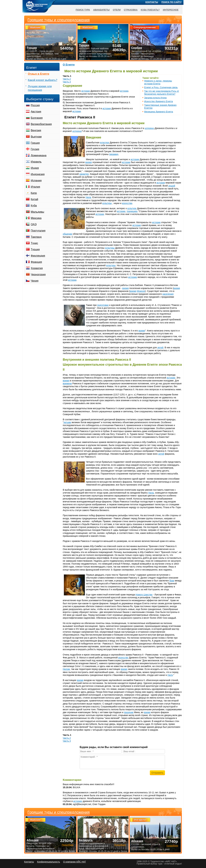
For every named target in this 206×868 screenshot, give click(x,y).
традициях (132, 211)
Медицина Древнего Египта (159, 112)
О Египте (69, 65)
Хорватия (37, 268)
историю (133, 277)
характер (84, 174)
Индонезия (38, 174)
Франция (36, 262)
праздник (129, 712)
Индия (35, 168)
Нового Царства (144, 595)
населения (168, 294)
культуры (107, 203)
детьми (67, 422)
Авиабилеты (101, 10)
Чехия (35, 281)
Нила (88, 197)
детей (160, 347)
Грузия (35, 149)
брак (172, 581)
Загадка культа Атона (155, 98)
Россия (35, 105)
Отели (117, 10)
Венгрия (36, 130)
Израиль (36, 162)
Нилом (66, 669)
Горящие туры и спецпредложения (59, 812)
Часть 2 (67, 79)
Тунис (34, 243)
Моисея (141, 291)
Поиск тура (83, 10)
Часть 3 (67, 82)
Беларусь (86, 840)
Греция (35, 143)
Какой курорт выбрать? (43, 80)
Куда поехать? (150, 10)
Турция (35, 249)
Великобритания (41, 124)
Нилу (170, 675)
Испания (36, 180)
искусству (123, 658)
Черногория (38, 274)
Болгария (37, 118)
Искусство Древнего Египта (159, 101)
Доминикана (39, 155)
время (89, 162)
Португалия (38, 231)
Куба (34, 206)
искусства (127, 203)
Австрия (36, 112)
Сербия (137, 48)
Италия (35, 187)
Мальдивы (37, 212)
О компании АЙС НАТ (75, 862)
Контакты (152, 2)
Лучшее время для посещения (40, 88)
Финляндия (38, 256)
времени (67, 383)
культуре (132, 208)
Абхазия (33, 840)
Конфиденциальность (48, 862)
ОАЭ (34, 224)
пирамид (114, 154)
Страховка (131, 10)
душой (172, 186)
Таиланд (36, 237)
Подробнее (68, 845)
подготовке (103, 305)
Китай (34, 199)
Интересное (171, 10)
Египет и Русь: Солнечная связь (161, 87)
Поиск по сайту (172, 2)
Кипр (34, 193)
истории (86, 91)
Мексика (36, 218)
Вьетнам (36, 137)
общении (67, 234)
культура (104, 142)
